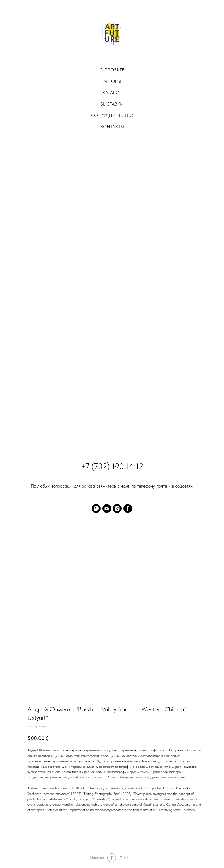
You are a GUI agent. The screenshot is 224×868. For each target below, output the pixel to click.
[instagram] (117, 508)
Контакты (112, 127)
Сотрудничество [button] (112, 115)
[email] (107, 508)
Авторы (112, 81)
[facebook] (128, 508)
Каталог (112, 93)
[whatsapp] (96, 508)
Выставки (112, 104)
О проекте (112, 70)
